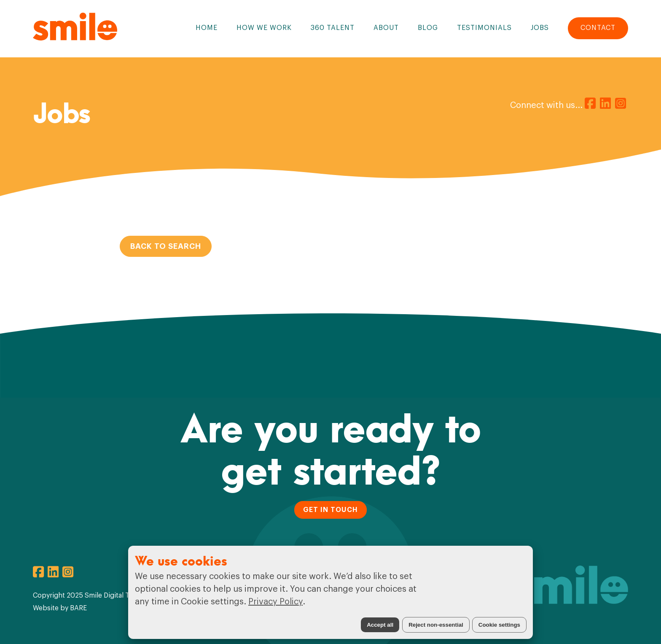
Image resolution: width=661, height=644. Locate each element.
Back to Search (166, 246)
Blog (428, 28)
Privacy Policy (275, 602)
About (386, 28)
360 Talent (333, 28)
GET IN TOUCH (330, 509)
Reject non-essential (436, 625)
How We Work (264, 28)
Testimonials (484, 28)
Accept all (380, 625)
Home (207, 28)
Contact (598, 28)
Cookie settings (499, 625)
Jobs (540, 28)
